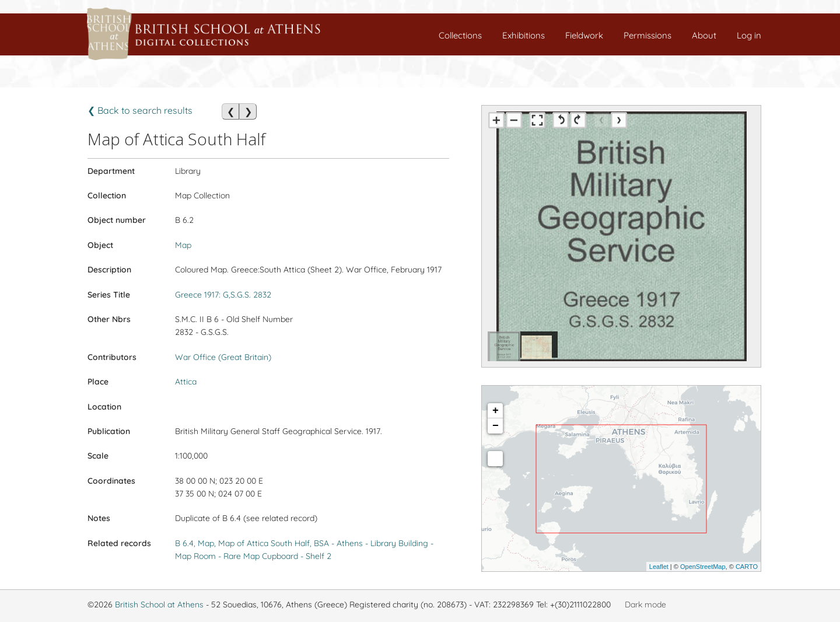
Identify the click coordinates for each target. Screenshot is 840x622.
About (704, 35)
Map (183, 245)
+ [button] (496, 411)
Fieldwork (584, 35)
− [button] (496, 426)
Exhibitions (524, 35)
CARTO (747, 567)
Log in (749, 35)
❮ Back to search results (140, 110)
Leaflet (659, 567)
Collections (460, 35)
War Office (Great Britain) (223, 357)
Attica (186, 382)
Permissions (647, 35)
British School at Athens (159, 604)
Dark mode (645, 604)
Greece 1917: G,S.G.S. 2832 (223, 295)
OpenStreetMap (703, 567)
